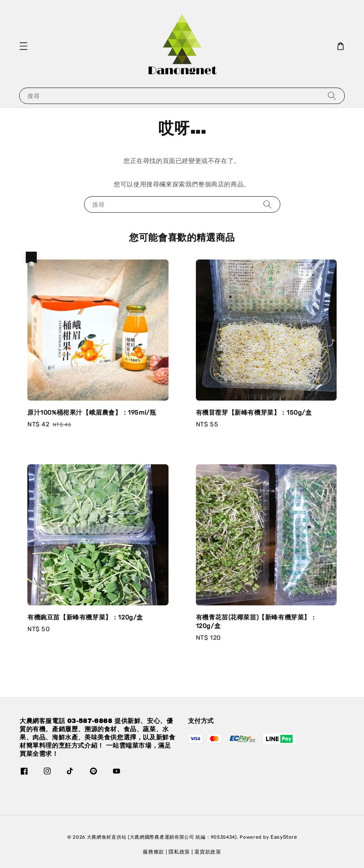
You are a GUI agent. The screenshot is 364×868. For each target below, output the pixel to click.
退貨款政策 (208, 852)
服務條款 (153, 852)
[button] (23, 46)
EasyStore (284, 837)
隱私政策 (179, 852)
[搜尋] (332, 96)
